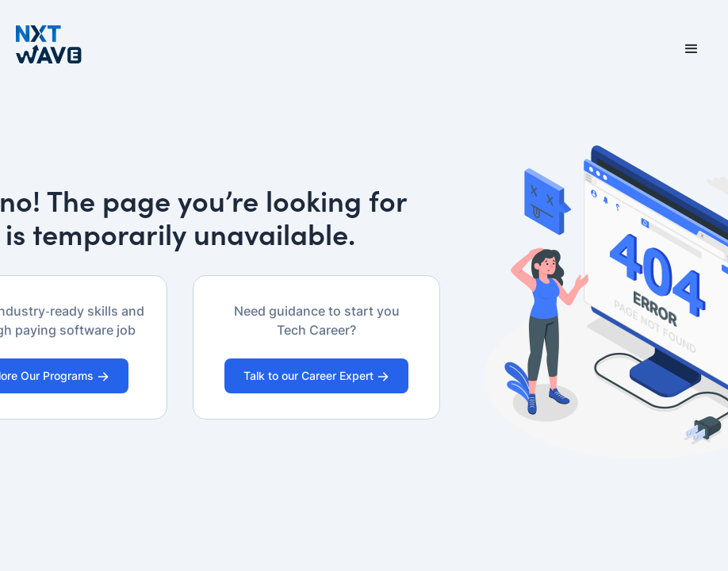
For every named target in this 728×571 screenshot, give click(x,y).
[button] (692, 49)
